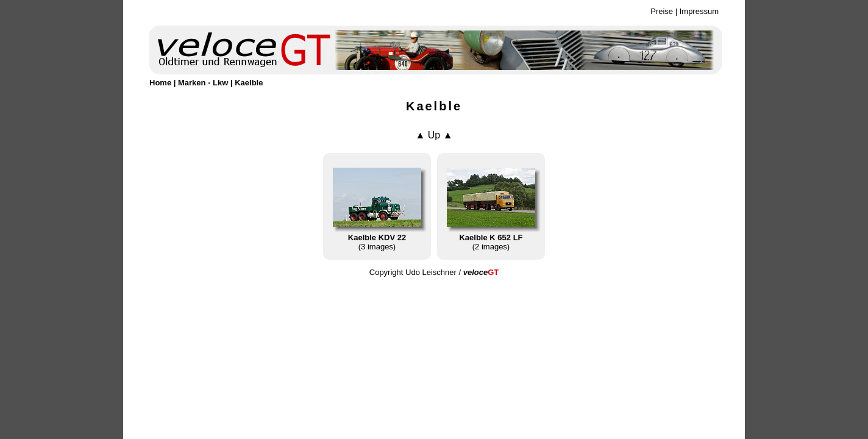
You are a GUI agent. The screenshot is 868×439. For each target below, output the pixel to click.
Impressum (699, 11)
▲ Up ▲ (434, 135)
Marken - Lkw (203, 83)
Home (160, 83)
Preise (662, 11)
